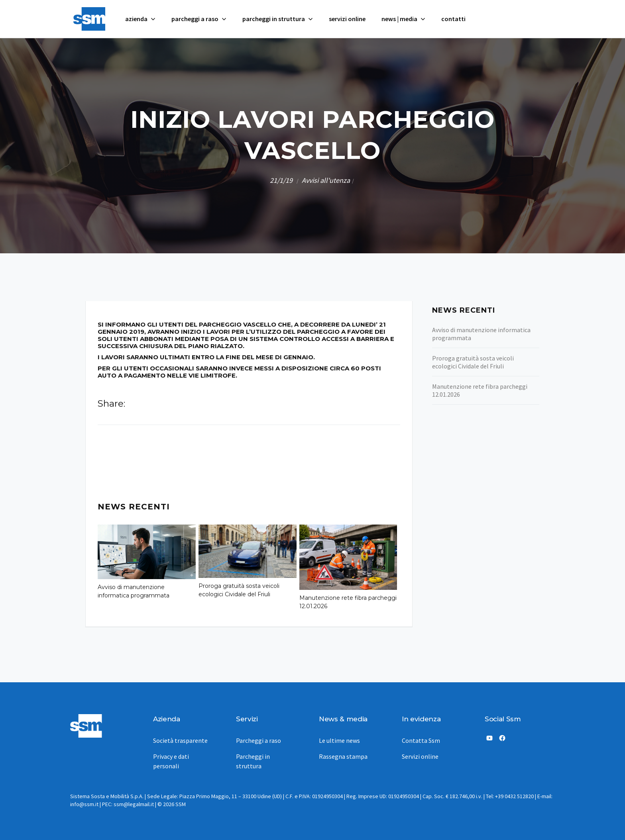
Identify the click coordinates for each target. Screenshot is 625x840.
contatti (453, 19)
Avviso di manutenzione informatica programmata (134, 591)
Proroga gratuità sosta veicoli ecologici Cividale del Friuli (239, 590)
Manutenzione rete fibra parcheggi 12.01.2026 (348, 602)
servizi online (347, 19)
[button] (140, 19)
